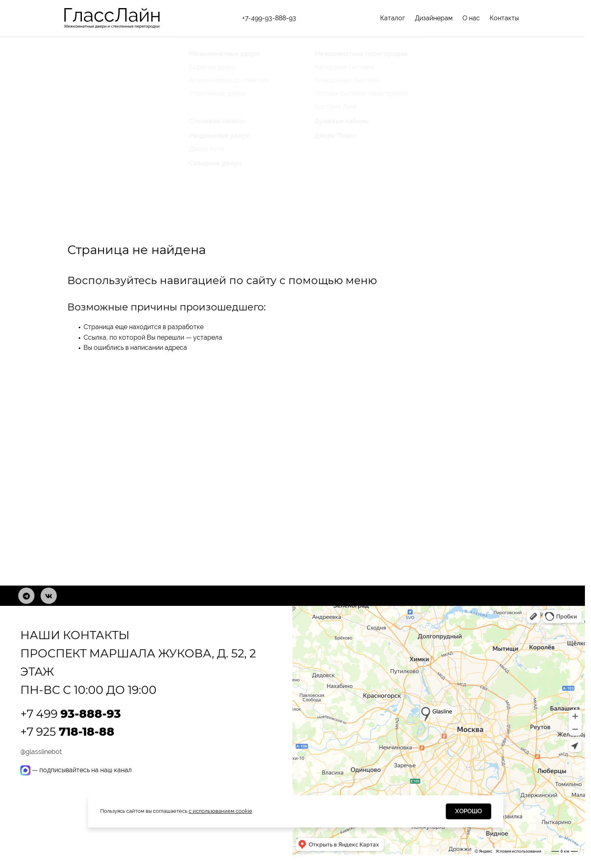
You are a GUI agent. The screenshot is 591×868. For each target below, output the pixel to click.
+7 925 (67, 732)
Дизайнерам (434, 18)
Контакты (504, 18)
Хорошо (469, 811)
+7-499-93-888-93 (269, 18)
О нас (471, 18)
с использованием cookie (220, 811)
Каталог (393, 18)
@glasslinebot (41, 752)
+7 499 (71, 714)
